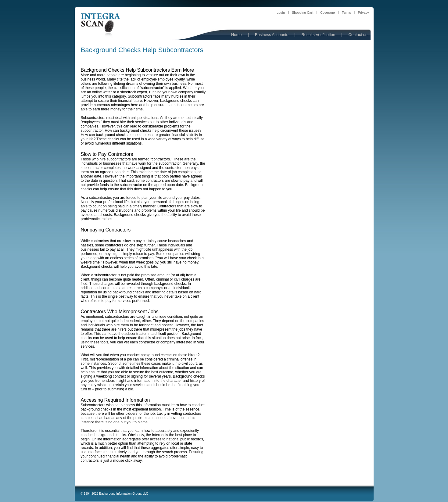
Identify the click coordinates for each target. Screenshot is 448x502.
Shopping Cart (303, 13)
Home (237, 35)
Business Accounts (272, 35)
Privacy (363, 13)
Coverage (328, 13)
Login (281, 13)
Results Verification (318, 35)
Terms (346, 13)
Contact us (358, 35)
